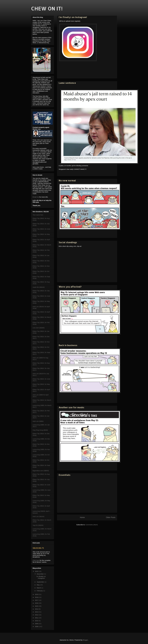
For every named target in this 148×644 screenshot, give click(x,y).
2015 (37, 606)
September (41, 582)
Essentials (65, 475)
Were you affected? (70, 287)
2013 (37, 612)
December (40, 574)
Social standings (68, 242)
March (39, 588)
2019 (37, 594)
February (40, 591)
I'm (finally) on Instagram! (73, 17)
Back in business (68, 345)
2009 (37, 624)
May (38, 585)
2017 (37, 600)
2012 (37, 615)
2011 (37, 618)
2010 (37, 621)
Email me (36, 197)
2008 (37, 626)
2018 (37, 597)
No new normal (67, 180)
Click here (36, 560)
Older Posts (111, 517)
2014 (37, 609)
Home (82, 517)
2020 (37, 571)
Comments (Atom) (92, 525)
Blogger (85, 640)
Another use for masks (71, 407)
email (37, 152)
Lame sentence (67, 83)
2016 (37, 603)
